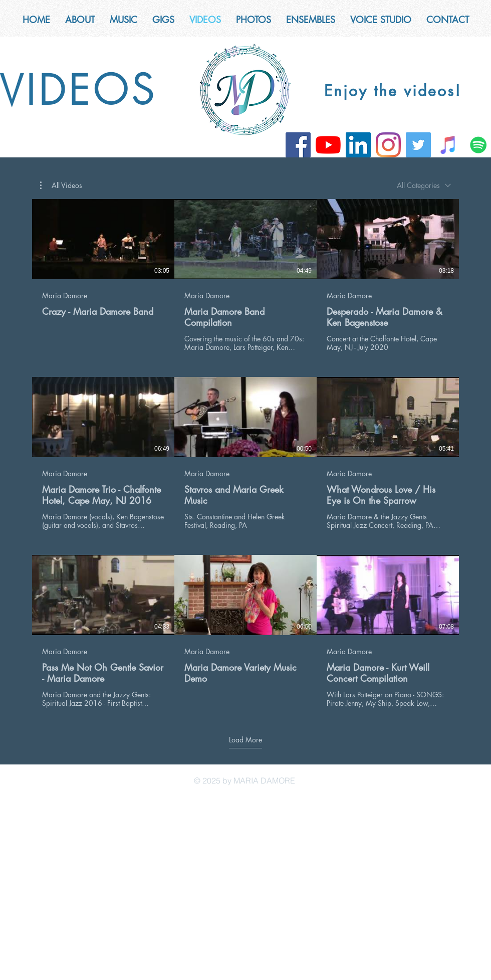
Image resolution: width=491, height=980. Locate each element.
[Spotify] (478, 145)
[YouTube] (328, 145)
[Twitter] (418, 145)
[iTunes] (448, 145)
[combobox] (424, 185)
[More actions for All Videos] (61, 185)
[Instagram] (388, 145)
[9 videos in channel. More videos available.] (245, 453)
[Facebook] (298, 145)
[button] (311, 20)
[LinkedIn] (358, 145)
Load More (245, 739)
